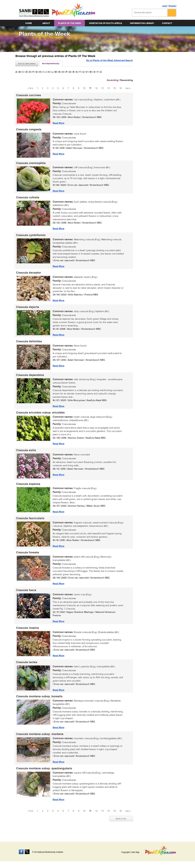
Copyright (126, 852)
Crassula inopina (27, 634)
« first (30, 88)
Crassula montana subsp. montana (39, 741)
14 (109, 88)
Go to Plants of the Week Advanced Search (109, 63)
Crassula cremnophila (30, 164)
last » (128, 88)
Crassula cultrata (27, 199)
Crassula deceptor (28, 275)
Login (165, 6)
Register (173, 6)
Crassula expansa (27, 488)
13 (103, 88)
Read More (58, 123)
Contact (167, 23)
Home (29, 23)
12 (96, 88)
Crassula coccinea (28, 95)
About (46, 23)
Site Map (135, 852)
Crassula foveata (27, 558)
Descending (126, 80)
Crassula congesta (28, 130)
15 (115, 88)
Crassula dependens (29, 378)
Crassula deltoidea (28, 344)
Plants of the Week (69, 23)
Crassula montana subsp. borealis (39, 703)
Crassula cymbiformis (30, 237)
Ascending (113, 80)
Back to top (121, 826)
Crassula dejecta (27, 309)
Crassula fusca (25, 596)
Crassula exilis (25, 454)
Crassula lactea (26, 668)
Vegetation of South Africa (105, 23)
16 (121, 88)
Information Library (142, 23)
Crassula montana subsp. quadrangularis (43, 776)
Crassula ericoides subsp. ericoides (40, 416)
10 (84, 88)
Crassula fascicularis (30, 523)
